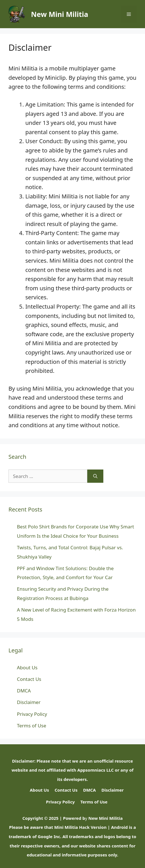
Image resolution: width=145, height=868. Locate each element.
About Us (27, 667)
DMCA (24, 691)
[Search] (95, 476)
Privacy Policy (32, 714)
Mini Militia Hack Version (81, 827)
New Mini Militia (60, 14)
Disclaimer (29, 702)
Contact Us (29, 679)
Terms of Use (32, 726)
